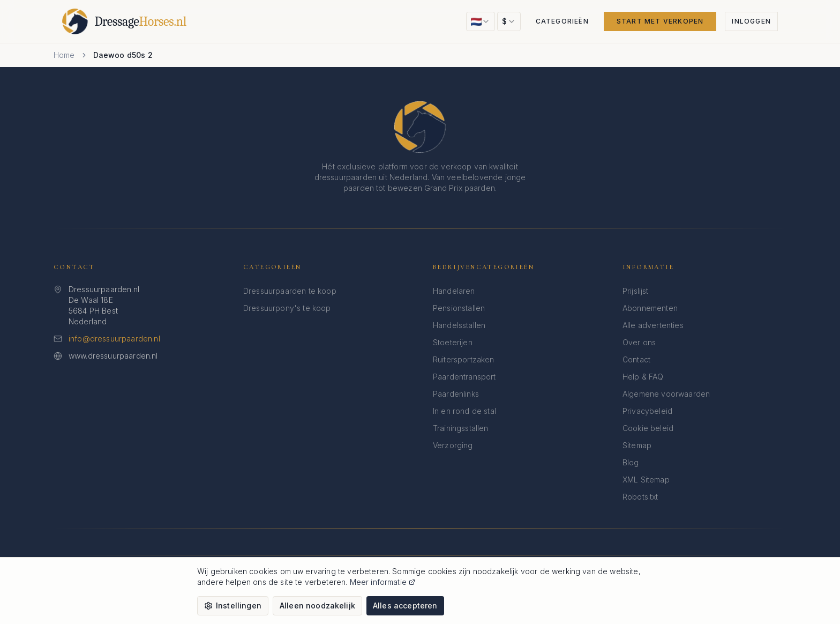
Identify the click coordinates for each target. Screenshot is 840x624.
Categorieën (562, 21)
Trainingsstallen (461, 428)
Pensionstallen (459, 308)
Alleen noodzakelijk (317, 606)
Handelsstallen (459, 325)
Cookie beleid (648, 428)
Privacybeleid (647, 411)
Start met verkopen (660, 21)
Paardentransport (464, 377)
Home (64, 55)
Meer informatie (382, 582)
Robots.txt (640, 497)
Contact (636, 359)
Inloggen (751, 21)
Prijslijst (636, 291)
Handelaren (454, 291)
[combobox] (481, 21)
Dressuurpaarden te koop (290, 291)
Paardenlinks (456, 394)
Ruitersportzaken (464, 359)
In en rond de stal (464, 411)
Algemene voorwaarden (666, 394)
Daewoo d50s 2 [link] (123, 55)
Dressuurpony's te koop (287, 308)
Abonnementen (650, 308)
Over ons (639, 342)
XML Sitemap (646, 480)
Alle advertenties (653, 325)
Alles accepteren (405, 606)
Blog (631, 462)
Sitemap (637, 445)
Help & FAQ (643, 377)
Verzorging (453, 445)
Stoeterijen (453, 342)
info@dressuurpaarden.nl (114, 339)
